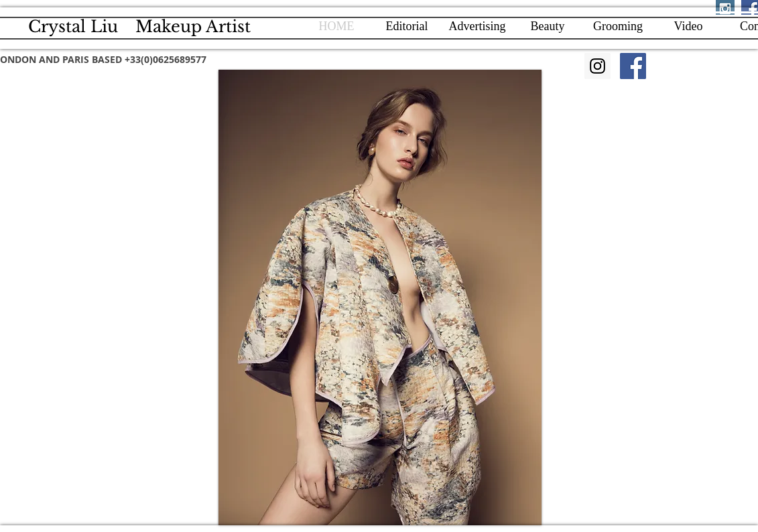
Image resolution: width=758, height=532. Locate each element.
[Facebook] (633, 66)
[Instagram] (597, 66)
